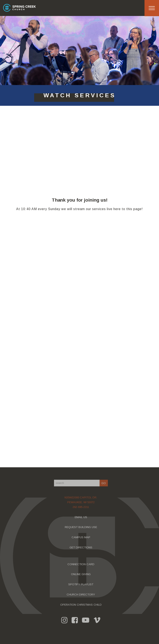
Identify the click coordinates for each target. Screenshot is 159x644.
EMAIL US (82, 517)
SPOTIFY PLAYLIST (82, 584)
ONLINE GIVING (82, 574)
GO (104, 483)
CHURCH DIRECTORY (82, 595)
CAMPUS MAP (82, 537)
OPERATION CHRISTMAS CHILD (82, 605)
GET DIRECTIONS (82, 547)
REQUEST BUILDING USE (82, 527)
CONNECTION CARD (82, 564)
